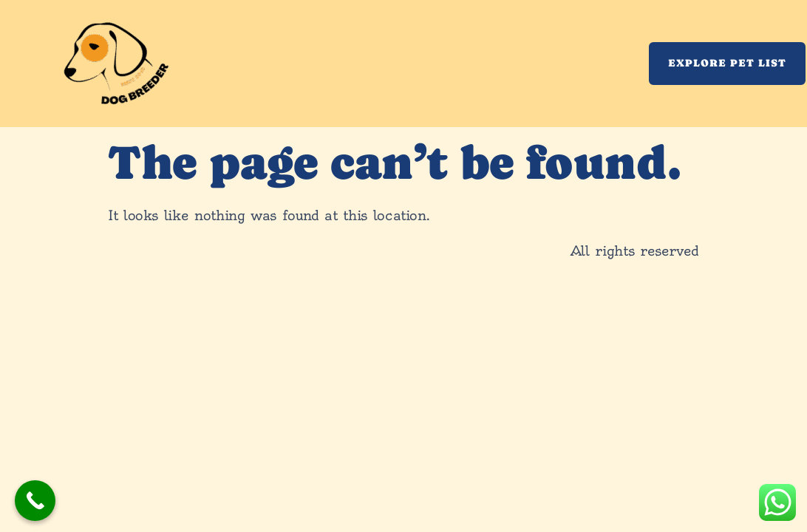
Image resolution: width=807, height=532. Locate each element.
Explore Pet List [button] (727, 63)
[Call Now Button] (35, 501)
